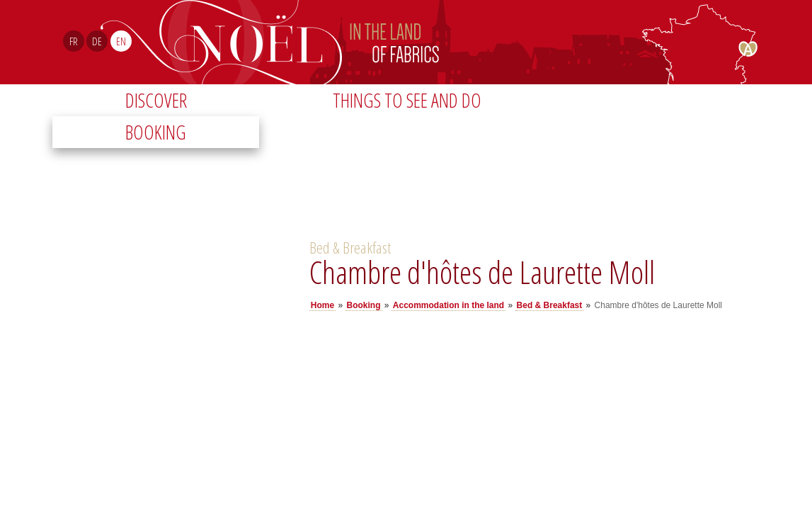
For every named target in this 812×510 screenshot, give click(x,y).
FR (74, 41)
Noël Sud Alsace (465, 42)
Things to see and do (407, 100)
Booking (156, 132)
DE (97, 41)
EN (121, 41)
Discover (156, 100)
